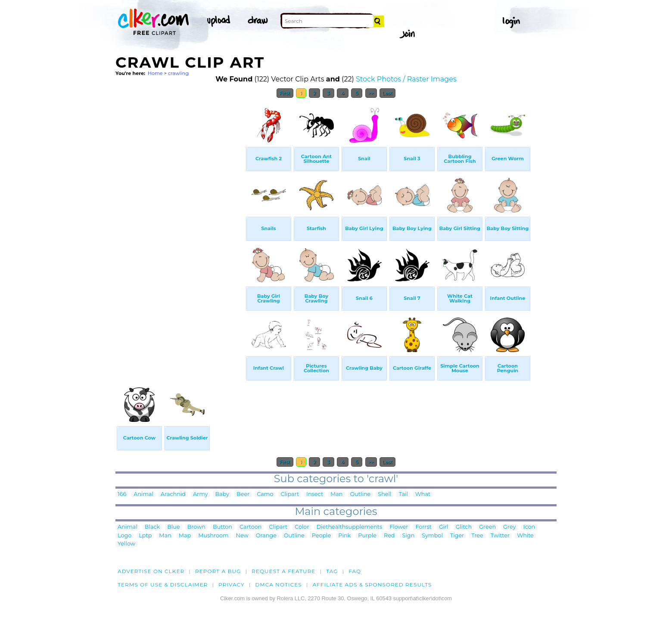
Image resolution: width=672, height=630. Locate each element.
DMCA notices (278, 585)
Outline (361, 494)
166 (122, 494)
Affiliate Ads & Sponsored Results (372, 585)
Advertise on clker (151, 571)
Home (155, 73)
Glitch (464, 527)
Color (302, 527)
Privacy (232, 585)
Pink (344, 536)
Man (336, 494)
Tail (403, 494)
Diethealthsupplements (350, 527)
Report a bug (218, 571)
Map (185, 536)
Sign (409, 536)
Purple (367, 536)
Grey (509, 527)
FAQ (355, 571)
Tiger (457, 536)
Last (387, 93)
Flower (399, 527)
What (423, 494)
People (322, 536)
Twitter (500, 536)
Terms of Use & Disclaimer (163, 585)
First (285, 93)
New (242, 536)
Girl (444, 527)
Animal (143, 494)
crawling (178, 73)
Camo (265, 494)
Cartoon (251, 527)
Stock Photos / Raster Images (406, 79)
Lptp (145, 536)
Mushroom (213, 536)
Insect (315, 494)
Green (487, 527)
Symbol (432, 536)
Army (200, 494)
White (525, 536)
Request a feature (283, 571)
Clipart (290, 494)
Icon (529, 527)
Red (389, 536)
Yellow (126, 544)
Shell (384, 494)
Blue (173, 527)
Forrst (423, 527)
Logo (124, 536)
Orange (266, 536)
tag (332, 571)
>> (371, 93)
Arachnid (173, 494)
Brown (196, 527)
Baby (222, 494)
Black (152, 527)
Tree (477, 536)
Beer (243, 494)
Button (222, 527)
